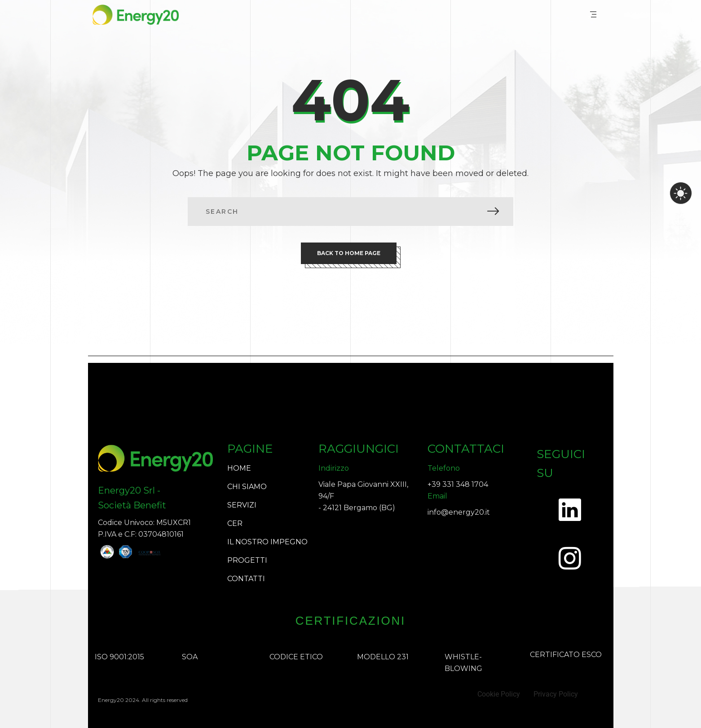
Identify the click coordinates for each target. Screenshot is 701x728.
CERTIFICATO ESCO (566, 655)
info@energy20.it (459, 512)
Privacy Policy (556, 694)
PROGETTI (247, 560)
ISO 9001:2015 (119, 657)
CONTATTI (246, 579)
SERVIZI (242, 505)
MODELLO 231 (383, 657)
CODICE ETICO (296, 657)
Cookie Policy (499, 694)
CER (235, 523)
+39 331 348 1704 (458, 484)
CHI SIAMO (247, 487)
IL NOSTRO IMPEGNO (267, 542)
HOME (239, 468)
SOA (190, 657)
